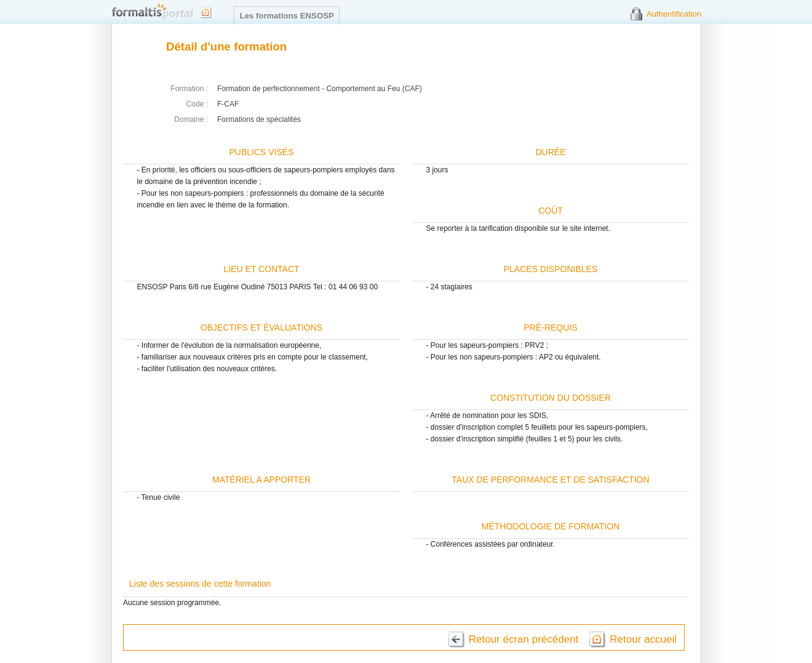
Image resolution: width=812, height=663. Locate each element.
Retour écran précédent (524, 639)
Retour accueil (643, 639)
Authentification (674, 14)
